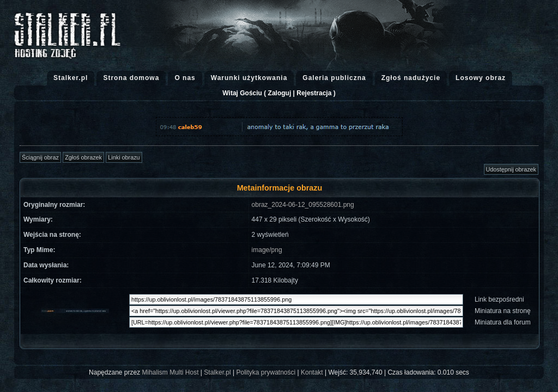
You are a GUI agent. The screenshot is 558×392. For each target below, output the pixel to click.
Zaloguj (280, 93)
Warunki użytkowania (249, 78)
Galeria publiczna (334, 78)
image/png (267, 250)
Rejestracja (314, 93)
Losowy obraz (481, 78)
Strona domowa (131, 78)
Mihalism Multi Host (171, 372)
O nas (185, 78)
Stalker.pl (71, 78)
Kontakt (312, 372)
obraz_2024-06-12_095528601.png (303, 205)
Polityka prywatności (266, 372)
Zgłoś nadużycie (411, 78)
